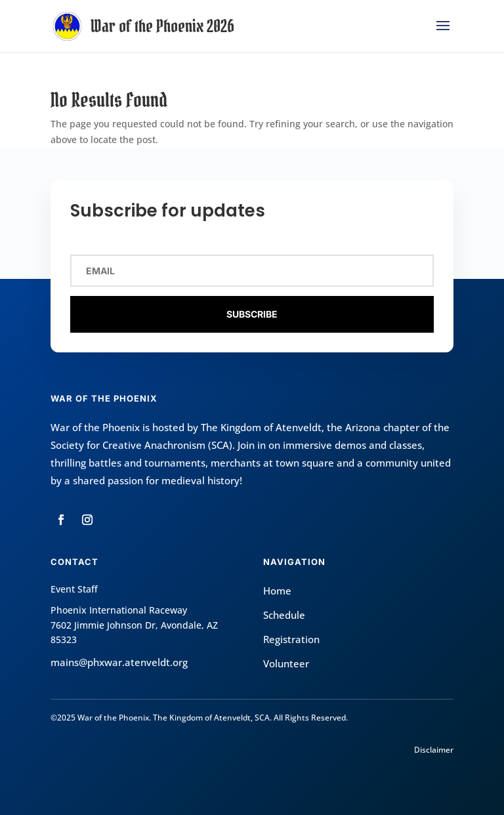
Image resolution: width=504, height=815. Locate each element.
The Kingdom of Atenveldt (261, 427)
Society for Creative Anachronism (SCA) (141, 445)
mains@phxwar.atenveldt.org (119, 662)
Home (277, 591)
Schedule (284, 615)
